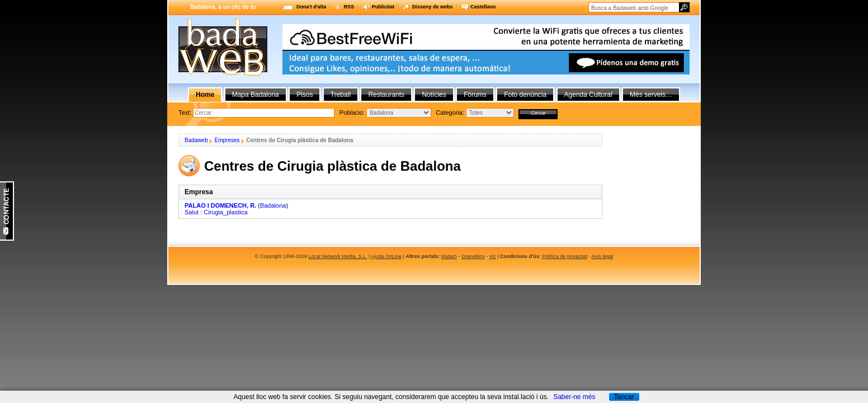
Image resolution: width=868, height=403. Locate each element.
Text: (186, 113)
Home (205, 95)
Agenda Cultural (588, 95)
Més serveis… (651, 95)
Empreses (227, 140)
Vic (492, 256)
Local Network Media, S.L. (338, 256)
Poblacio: (353, 113)
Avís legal (602, 256)
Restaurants (386, 95)
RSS (349, 7)
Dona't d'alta (311, 7)
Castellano (483, 7)
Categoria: (451, 113)
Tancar (624, 397)
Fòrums (475, 95)
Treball (341, 95)
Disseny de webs (433, 7)
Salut (192, 212)
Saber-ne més (574, 397)
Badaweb (196, 140)
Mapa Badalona (256, 95)
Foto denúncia (525, 95)
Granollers (473, 256)
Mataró (449, 256)
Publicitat (383, 7)
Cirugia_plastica (225, 212)
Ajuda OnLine (386, 256)
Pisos (305, 95)
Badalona (273, 205)
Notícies (434, 95)
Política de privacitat (565, 256)
